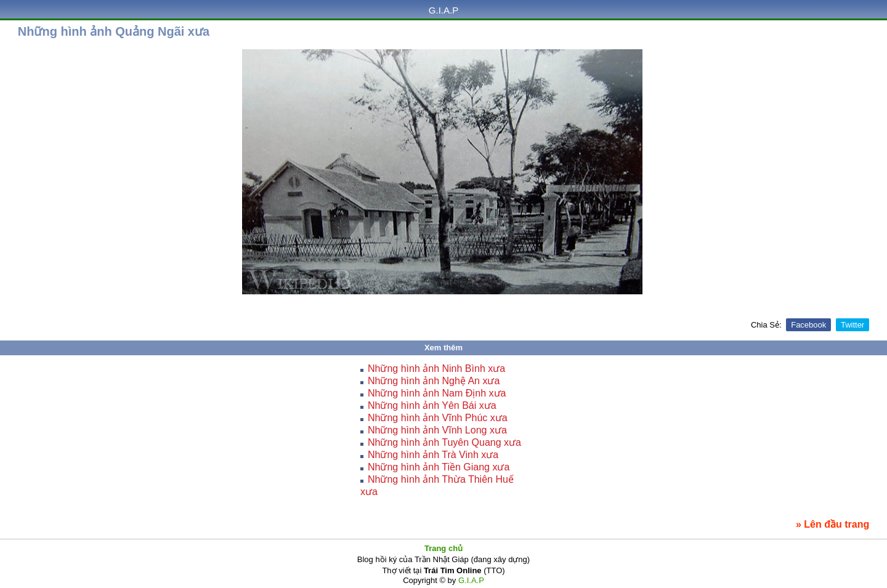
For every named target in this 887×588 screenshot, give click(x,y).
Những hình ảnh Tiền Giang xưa (439, 467)
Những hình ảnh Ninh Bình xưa (436, 369)
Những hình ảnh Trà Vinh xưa (433, 455)
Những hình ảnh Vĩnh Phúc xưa (438, 418)
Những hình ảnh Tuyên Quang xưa (444, 442)
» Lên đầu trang (832, 524)
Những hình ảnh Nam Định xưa (437, 393)
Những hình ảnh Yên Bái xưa (432, 405)
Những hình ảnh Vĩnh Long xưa (437, 430)
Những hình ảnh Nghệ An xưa (434, 381)
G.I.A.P (443, 10)
